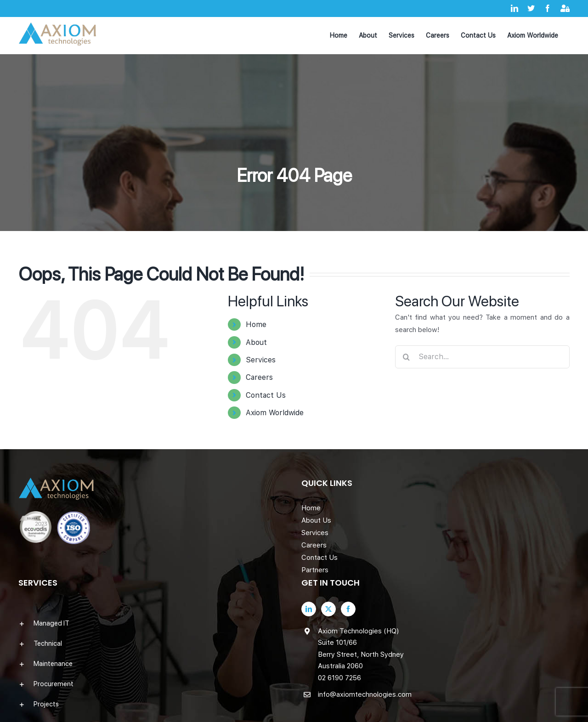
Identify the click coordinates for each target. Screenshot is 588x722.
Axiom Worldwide (275, 413)
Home (256, 324)
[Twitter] (328, 609)
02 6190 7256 (339, 678)
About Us (316, 520)
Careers (259, 377)
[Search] (407, 357)
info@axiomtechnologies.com (365, 694)
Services (261, 360)
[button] (153, 623)
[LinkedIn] (309, 609)
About (256, 342)
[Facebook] (348, 609)
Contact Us (266, 395)
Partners (315, 570)
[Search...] (482, 357)
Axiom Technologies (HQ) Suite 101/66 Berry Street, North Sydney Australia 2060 (361, 649)
